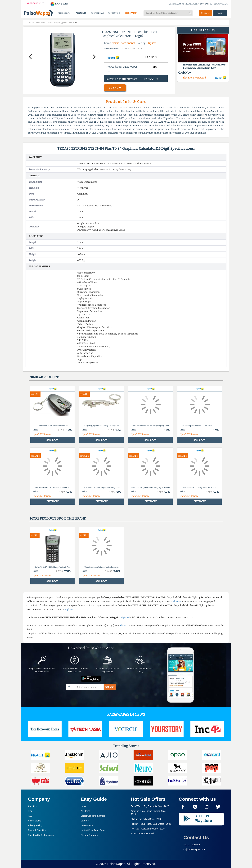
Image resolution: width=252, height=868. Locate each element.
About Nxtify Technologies (41, 835)
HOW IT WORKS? (192, 4)
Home (84, 806)
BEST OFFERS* (131, 13)
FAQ (30, 816)
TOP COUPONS (114, 13)
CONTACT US (207, 4)
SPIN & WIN (59, 4)
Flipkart (152, 43)
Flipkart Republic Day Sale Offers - (151, 824)
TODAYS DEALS (97, 13)
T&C (108, 71)
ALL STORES (81, 13)
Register (205, 13)
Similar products (45, 377)
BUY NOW (115, 88)
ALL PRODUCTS (64, 13)
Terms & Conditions (38, 830)
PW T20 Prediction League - (148, 829)
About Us (33, 806)
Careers (85, 821)
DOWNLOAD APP (221, 4)
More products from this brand (58, 518)
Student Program (89, 835)
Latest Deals (87, 825)
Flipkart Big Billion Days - (146, 819)
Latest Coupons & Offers (93, 816)
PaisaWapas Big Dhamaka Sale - (150, 806)
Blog (30, 811)
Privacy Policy (35, 825)
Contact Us (196, 837)
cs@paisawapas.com (194, 849)
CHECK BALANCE (176, 4)
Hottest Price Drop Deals (93, 830)
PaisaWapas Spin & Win (143, 833)
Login (220, 13)
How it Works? (35, 821)
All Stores (85, 811)
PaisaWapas (116, 864)
